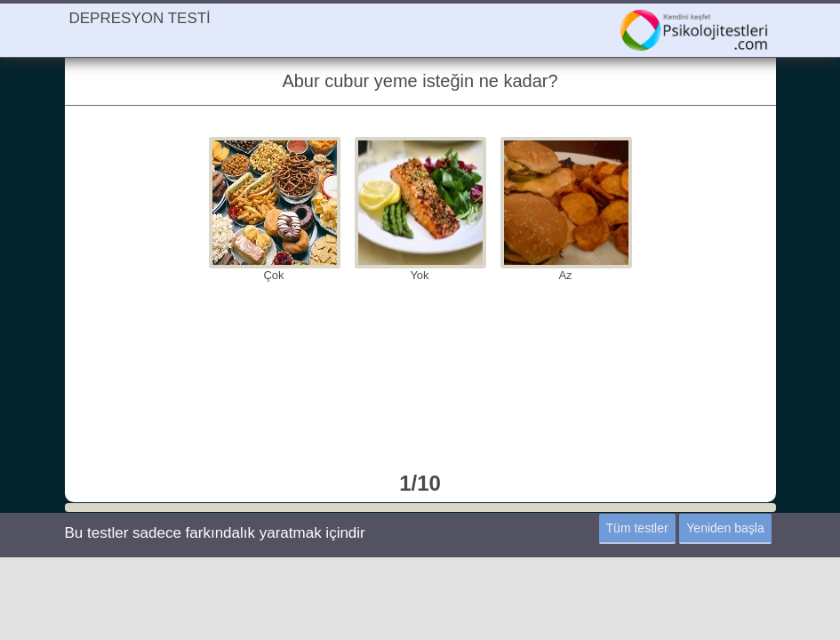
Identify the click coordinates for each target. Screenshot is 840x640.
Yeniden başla (725, 528)
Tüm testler (637, 528)
